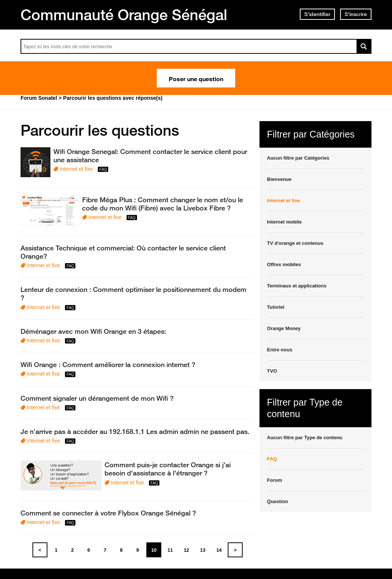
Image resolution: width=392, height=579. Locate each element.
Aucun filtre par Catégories (298, 158)
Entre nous (280, 350)
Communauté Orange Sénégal (124, 15)
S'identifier (317, 14)
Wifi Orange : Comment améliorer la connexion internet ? (108, 364)
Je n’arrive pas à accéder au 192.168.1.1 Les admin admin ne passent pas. (135, 431)
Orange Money (284, 328)
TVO (272, 371)
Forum (274, 480)
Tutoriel (276, 307)
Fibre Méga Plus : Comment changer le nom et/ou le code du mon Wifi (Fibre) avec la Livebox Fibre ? (163, 204)
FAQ (272, 459)
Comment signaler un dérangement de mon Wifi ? (97, 398)
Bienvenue (279, 179)
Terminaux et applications (297, 286)
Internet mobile (284, 222)
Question (277, 501)
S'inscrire (356, 14)
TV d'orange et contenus (295, 243)
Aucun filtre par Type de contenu (305, 438)
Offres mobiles (284, 264)
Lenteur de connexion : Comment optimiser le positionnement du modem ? (133, 293)
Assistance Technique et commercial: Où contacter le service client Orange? (123, 252)
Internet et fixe (76, 169)
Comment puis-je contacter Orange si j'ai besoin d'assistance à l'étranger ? (168, 469)
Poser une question (196, 78)
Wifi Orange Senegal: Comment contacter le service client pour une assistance (150, 155)
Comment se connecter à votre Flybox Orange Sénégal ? (108, 513)
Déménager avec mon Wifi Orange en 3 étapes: (93, 331)
